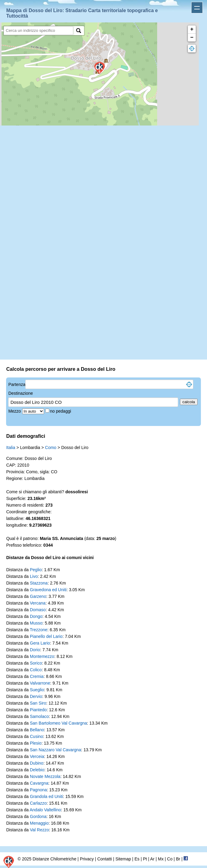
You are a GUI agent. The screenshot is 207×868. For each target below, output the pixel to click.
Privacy (87, 859)
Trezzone (39, 630)
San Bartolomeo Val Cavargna (58, 723)
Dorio (35, 650)
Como (51, 447)
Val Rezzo (39, 830)
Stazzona (39, 583)
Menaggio (39, 823)
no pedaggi (61, 411)
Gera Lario (40, 643)
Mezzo (15, 411)
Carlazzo (38, 803)
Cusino (36, 736)
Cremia (37, 676)
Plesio (36, 743)
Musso (36, 623)
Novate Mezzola (45, 776)
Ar (152, 859)
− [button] (192, 38)
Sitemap (123, 859)
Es (137, 859)
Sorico (36, 663)
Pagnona (38, 790)
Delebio (37, 770)
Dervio (36, 696)
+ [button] (192, 29)
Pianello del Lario (46, 636)
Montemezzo (42, 656)
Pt (145, 859)
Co (170, 859)
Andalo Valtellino (45, 810)
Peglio (36, 570)
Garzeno (38, 596)
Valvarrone (40, 683)
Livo (34, 576)
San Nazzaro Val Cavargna (55, 750)
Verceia (37, 756)
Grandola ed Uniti (46, 796)
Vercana (38, 603)
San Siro (38, 703)
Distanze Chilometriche (54, 859)
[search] (38, 30)
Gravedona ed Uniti (48, 590)
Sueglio (37, 690)
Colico (36, 670)
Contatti (105, 859)
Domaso (38, 610)
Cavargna (39, 783)
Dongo (36, 616)
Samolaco (39, 716)
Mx (161, 859)
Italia (11, 447)
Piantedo (38, 710)
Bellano (37, 730)
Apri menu (197, 8)
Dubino (36, 763)
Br (178, 859)
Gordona (38, 816)
